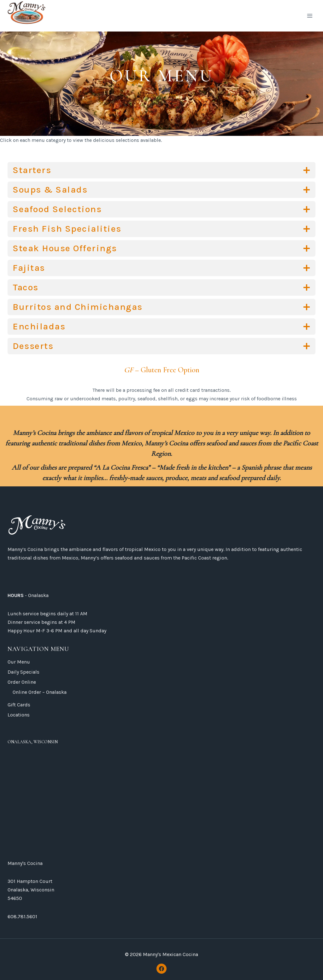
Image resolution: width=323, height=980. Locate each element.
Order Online (22, 682)
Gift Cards (19, 705)
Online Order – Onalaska (40, 692)
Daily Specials (23, 672)
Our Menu (19, 662)
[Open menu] (310, 16)
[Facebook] (161, 969)
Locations (19, 715)
